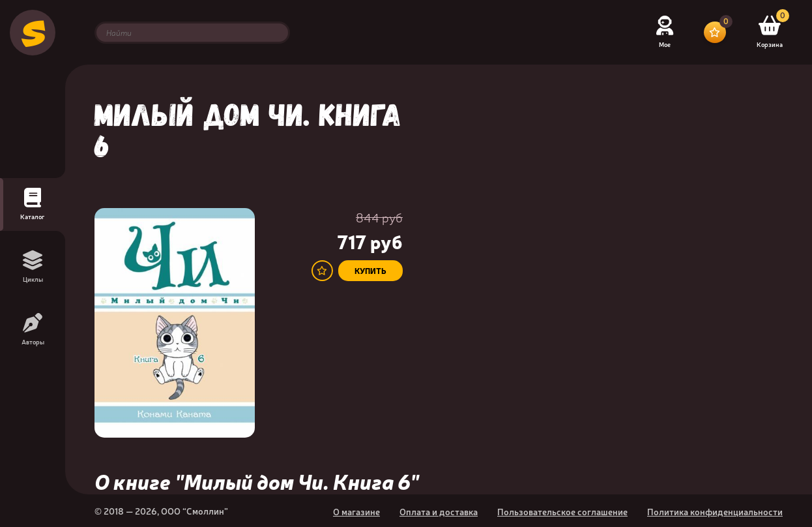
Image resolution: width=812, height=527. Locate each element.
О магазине (356, 511)
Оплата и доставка (439, 511)
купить (370, 271)
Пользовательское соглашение (562, 511)
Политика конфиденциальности (715, 511)
